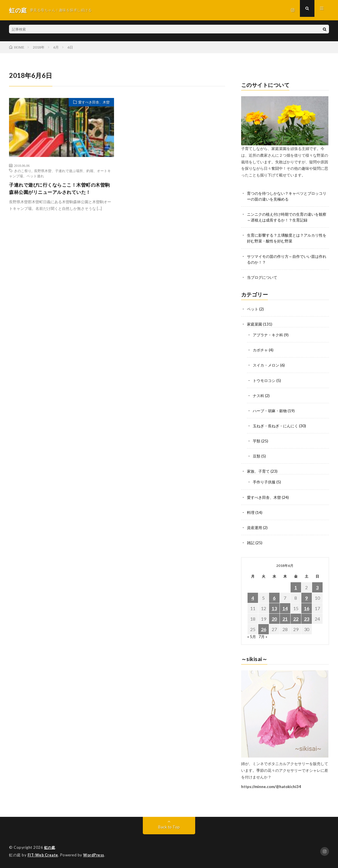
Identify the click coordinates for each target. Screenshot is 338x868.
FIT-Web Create (43, 855)
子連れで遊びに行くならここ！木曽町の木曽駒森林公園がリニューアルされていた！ (60, 189)
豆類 (257, 457)
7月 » (263, 637)
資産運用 (255, 528)
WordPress (95, 855)
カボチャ (261, 351)
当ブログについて (263, 278)
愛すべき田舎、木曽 (91, 103)
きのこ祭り (23, 171)
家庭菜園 (255, 325)
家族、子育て (259, 472)
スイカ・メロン (267, 366)
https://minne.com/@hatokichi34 (271, 787)
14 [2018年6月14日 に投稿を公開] (285, 609)
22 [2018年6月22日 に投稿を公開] (296, 619)
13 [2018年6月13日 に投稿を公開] (274, 609)
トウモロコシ (265, 381)
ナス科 (259, 396)
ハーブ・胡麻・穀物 (271, 411)
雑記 (251, 543)
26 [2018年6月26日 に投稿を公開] (264, 629)
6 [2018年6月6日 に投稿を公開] (274, 598)
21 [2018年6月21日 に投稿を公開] (285, 619)
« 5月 (252, 637)
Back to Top (169, 827)
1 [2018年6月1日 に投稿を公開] (296, 588)
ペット (253, 310)
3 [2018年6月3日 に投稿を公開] (317, 588)
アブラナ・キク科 (269, 336)
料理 (251, 513)
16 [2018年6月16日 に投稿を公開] (307, 609)
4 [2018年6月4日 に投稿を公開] (253, 598)
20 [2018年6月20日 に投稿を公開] (274, 619)
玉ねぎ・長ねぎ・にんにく (277, 426)
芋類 (257, 441)
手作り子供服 (265, 482)
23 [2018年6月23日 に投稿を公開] (307, 619)
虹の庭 (50, 848)
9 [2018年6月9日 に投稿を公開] (306, 598)
